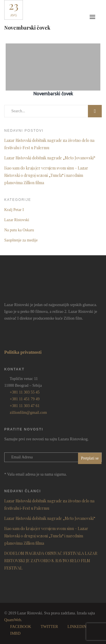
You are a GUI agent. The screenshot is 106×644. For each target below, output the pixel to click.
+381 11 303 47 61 (25, 406)
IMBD (15, 633)
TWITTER (49, 627)
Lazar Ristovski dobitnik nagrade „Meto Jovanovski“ (50, 158)
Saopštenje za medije (21, 240)
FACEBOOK (21, 627)
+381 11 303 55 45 (25, 392)
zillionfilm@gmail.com (28, 413)
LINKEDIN (77, 627)
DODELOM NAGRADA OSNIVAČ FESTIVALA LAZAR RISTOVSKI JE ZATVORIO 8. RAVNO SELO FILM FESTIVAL (51, 561)
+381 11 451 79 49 (25, 399)
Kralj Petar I (14, 210)
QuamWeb (13, 620)
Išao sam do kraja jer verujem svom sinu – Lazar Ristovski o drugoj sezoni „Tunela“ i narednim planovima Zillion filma (46, 175)
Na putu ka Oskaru (19, 230)
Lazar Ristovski (17, 220)
